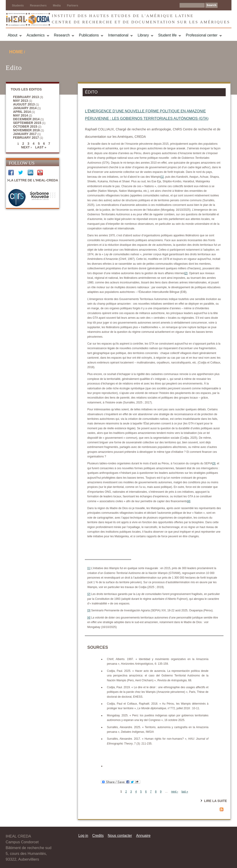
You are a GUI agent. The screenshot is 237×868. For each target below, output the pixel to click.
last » (41, 147)
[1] (162, 177)
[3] (214, 463)
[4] (189, 501)
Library (143, 35)
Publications (89, 35)
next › (27, 147)
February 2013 (26, 97)
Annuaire (143, 836)
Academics (36, 35)
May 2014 (21, 115)
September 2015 (27, 123)
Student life (167, 35)
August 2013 (24, 104)
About (13, 35)
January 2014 (25, 108)
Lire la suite (215, 801)
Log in (83, 836)
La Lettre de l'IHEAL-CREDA (34, 180)
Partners (73, 6)
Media (57, 6)
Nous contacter (120, 836)
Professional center (202, 35)
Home (16, 52)
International (118, 35)
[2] (186, 273)
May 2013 (21, 101)
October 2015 (25, 126)
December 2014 (26, 119)
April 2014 (22, 112)
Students (18, 6)
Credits (98, 836)
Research (62, 35)
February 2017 (26, 138)
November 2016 (27, 130)
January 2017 (25, 134)
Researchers (38, 6)
